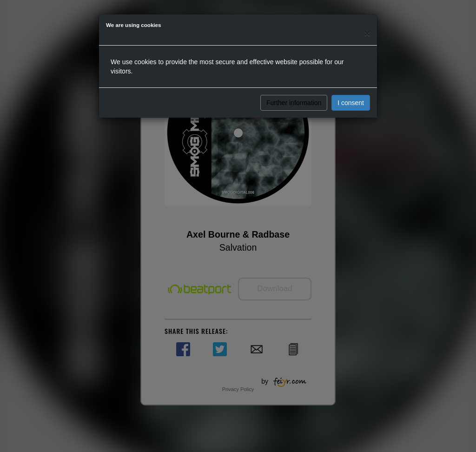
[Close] (367, 33)
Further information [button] (294, 103)
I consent (351, 103)
